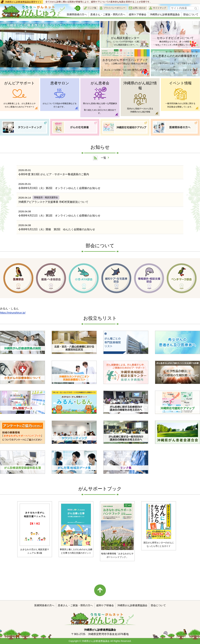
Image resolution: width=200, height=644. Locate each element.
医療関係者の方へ (77, 14)
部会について (191, 14)
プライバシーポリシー (114, 8)
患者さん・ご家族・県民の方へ (108, 14)
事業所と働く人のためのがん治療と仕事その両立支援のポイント (76, 551)
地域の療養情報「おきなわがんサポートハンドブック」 (117, 555)
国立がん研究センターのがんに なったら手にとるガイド (159, 544)
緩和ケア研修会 (138, 14)
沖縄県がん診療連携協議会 (165, 14)
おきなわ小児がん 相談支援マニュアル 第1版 (35, 551)
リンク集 (92, 8)
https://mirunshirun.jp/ (13, 313)
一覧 (103, 158)
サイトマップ (159, 8)
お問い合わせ (139, 8)
